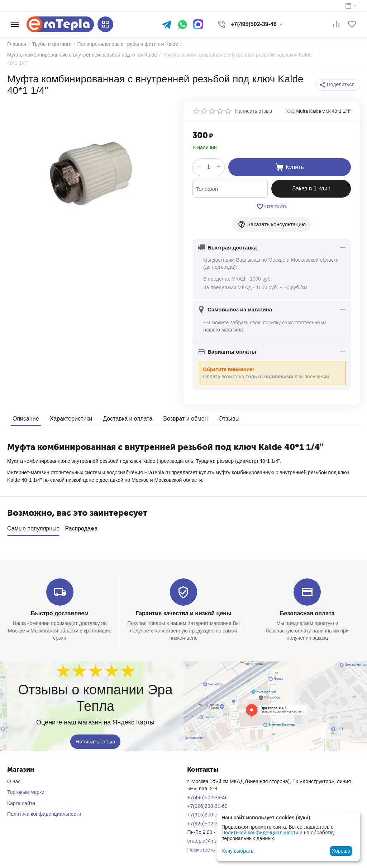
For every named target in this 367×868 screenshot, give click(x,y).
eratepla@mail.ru (206, 838)
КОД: (290, 111)
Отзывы (229, 419)
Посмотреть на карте (211, 847)
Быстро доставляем (60, 611)
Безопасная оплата (307, 611)
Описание (26, 419)
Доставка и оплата (128, 419)
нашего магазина (223, 330)
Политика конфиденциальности (44, 811)
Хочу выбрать (237, 851)
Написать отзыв (96, 739)
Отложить (272, 207)
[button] (338, 85)
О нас (14, 779)
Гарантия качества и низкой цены (183, 611)
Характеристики (71, 419)
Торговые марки (26, 790)
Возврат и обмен (185, 419)
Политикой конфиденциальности (260, 833)
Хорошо (341, 851)
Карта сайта (21, 801)
